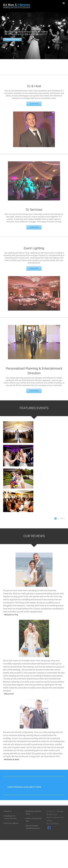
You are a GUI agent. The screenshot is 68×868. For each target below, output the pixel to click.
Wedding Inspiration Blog (34, 813)
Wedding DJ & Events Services (10, 817)
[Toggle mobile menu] (64, 3)
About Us (8, 811)
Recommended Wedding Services (33, 827)
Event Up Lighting (11, 823)
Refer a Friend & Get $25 (34, 820)
